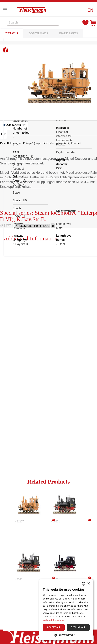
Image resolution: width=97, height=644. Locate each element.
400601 (20, 579)
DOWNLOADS (38, 33)
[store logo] (33, 9)
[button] (90, 10)
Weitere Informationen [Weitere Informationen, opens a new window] (54, 620)
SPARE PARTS (68, 33)
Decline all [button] (78, 627)
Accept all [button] (54, 627)
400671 (56, 521)
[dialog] (66, 610)
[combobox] (33, 23)
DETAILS (12, 33)
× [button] (88, 583)
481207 (20, 521)
